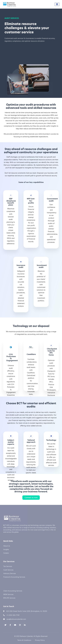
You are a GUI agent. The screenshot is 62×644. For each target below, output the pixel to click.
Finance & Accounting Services (14, 577)
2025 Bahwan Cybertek (24, 636)
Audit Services (8, 570)
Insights (6, 549)
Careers (6, 553)
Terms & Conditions (24, 640)
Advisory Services (10, 573)
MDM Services (8, 594)
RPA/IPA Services (9, 598)
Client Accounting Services (13, 591)
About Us (7, 546)
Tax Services (8, 566)
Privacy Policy (40, 640)
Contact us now (31, 498)
